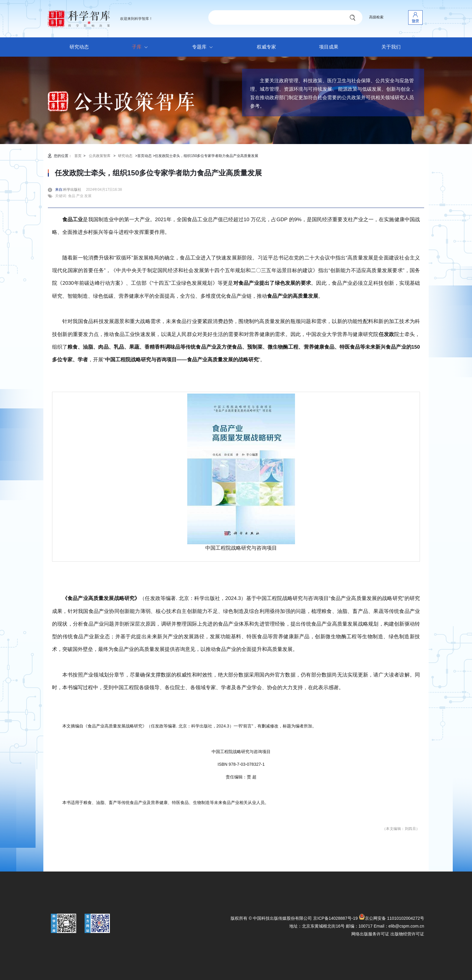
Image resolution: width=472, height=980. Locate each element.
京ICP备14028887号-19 (335, 918)
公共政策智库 (100, 156)
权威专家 (266, 47)
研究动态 (79, 47)
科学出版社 (74, 190)
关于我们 (391, 47)
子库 (141, 47)
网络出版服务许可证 (370, 934)
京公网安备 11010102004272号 (391, 918)
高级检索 (376, 17)
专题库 (204, 47)
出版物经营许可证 (407, 934)
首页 (78, 156)
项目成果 (329, 47)
